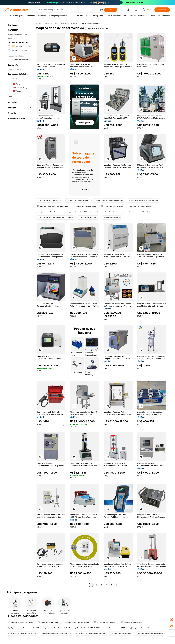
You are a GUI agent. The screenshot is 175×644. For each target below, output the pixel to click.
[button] (102, 10)
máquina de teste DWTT (115, 628)
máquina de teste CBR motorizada (22, 634)
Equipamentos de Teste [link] (90, 23)
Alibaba (38, 23)
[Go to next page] (117, 585)
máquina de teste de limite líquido (149, 634)
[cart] (137, 10)
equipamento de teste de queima (50, 212)
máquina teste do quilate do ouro (76, 622)
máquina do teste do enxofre (49, 201)
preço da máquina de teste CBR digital (52, 206)
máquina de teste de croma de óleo (91, 634)
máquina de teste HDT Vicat (137, 212)
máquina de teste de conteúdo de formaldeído (55, 218)
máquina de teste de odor (120, 634)
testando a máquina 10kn (132, 622)
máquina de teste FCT (78, 212)
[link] (172, 620)
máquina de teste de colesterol (57, 628)
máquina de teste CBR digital (84, 206)
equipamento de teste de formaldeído (108, 201)
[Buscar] (111, 10)
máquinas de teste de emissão (140, 206)
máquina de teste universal (105, 622)
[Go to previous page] (86, 585)
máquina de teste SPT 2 (88, 218)
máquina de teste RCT (139, 628)
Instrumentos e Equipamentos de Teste (61, 23)
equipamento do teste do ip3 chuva (106, 212)
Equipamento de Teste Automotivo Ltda (24, 628)
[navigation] (20, 304)
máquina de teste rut (112, 218)
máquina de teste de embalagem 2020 (56, 634)
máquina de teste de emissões (21, 622)
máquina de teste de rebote (77, 201)
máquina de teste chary (48, 622)
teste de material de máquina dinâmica (143, 201)
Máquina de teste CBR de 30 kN (87, 628)
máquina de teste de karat (112, 206)
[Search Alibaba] (67, 10)
